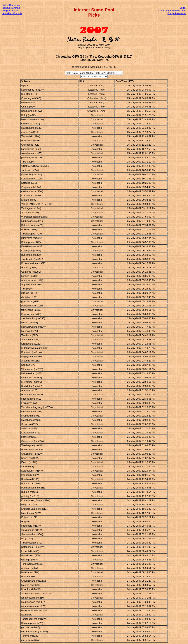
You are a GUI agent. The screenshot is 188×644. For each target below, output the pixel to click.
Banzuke (7, 8)
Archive (16, 8)
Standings (15, 5)
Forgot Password (177, 13)
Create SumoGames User (172, 11)
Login (183, 8)
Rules (5, 5)
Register (7, 11)
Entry (15, 11)
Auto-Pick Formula (12, 13)
